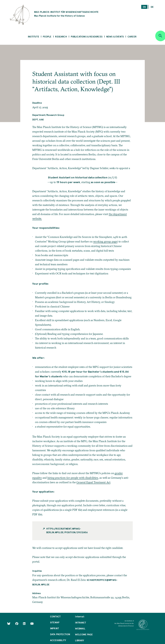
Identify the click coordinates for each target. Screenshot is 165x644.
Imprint (54, 628)
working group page (105, 241)
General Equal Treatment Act (93, 482)
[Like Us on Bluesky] (9, 623)
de (152, 7)
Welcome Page (84, 634)
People (47, 36)
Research (61, 36)
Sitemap (55, 622)
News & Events (115, 36)
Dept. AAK (38, 119)
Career (132, 36)
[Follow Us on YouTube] (32, 623)
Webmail (80, 628)
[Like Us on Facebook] (17, 623)
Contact (55, 616)
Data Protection (60, 634)
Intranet (80, 622)
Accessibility (58, 640)
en (144, 7)
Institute (33, 36)
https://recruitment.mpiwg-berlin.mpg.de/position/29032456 (67, 530)
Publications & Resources (87, 36)
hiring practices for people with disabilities (73, 478)
